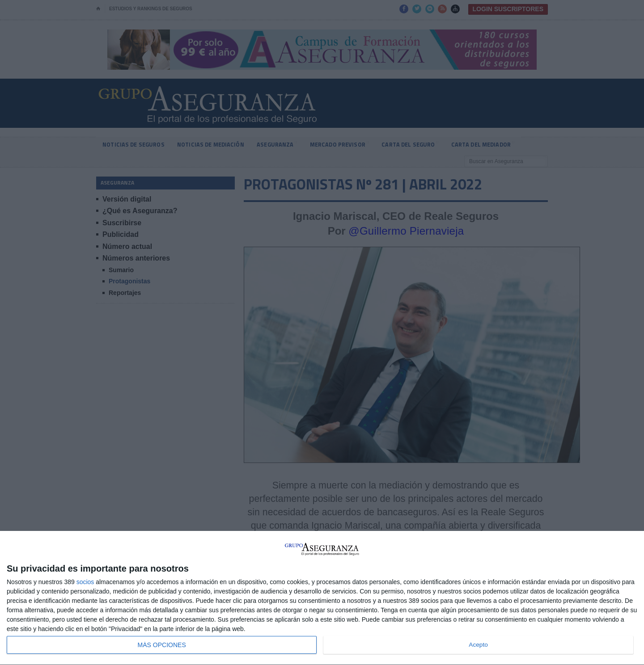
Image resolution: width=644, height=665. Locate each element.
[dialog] (322, 598)
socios (85, 582)
